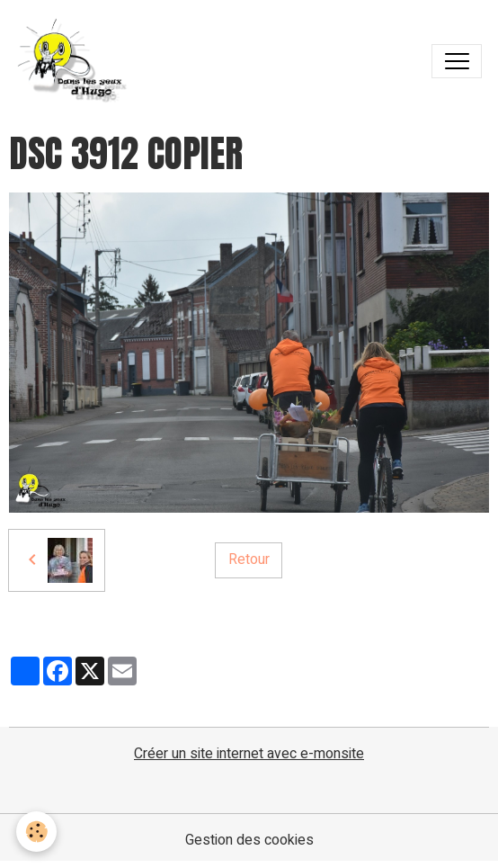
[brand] (77, 61)
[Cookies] (36, 832)
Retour (249, 559)
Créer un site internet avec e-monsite (249, 754)
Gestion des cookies (249, 841)
